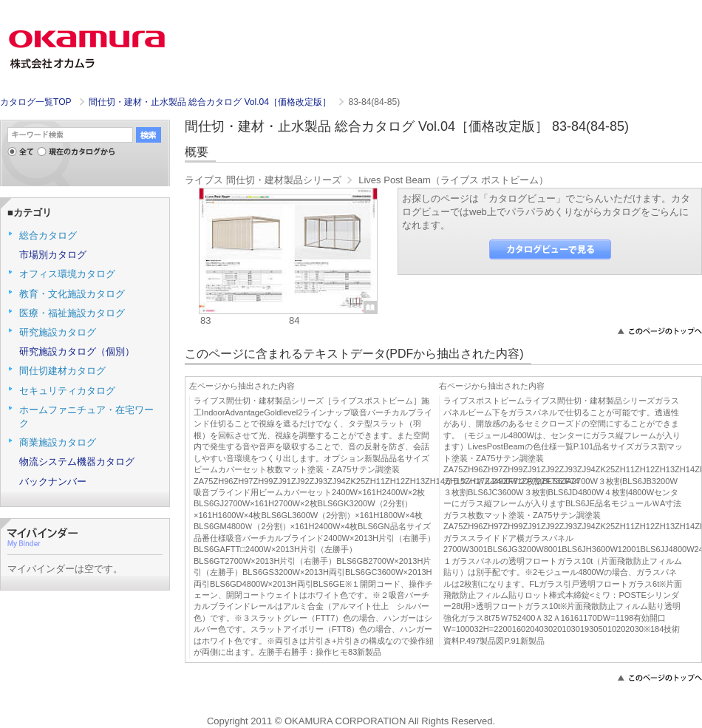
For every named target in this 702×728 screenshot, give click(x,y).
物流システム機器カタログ (77, 462)
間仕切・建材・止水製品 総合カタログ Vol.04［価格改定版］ (211, 102)
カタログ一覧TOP (35, 102)
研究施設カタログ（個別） (77, 351)
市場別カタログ (53, 255)
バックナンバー (53, 482)
